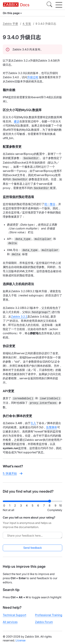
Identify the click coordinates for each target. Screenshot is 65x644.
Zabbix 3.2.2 (19, 315)
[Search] (49, 5)
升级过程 (33, 77)
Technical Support (14, 613)
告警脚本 (52, 425)
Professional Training (49, 613)
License (21, 638)
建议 (17, 121)
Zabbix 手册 (10, 24)
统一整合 (50, 203)
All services (10, 620)
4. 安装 (27, 24)
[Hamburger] (59, 5)
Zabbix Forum (44, 620)
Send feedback (32, 546)
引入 (33, 421)
